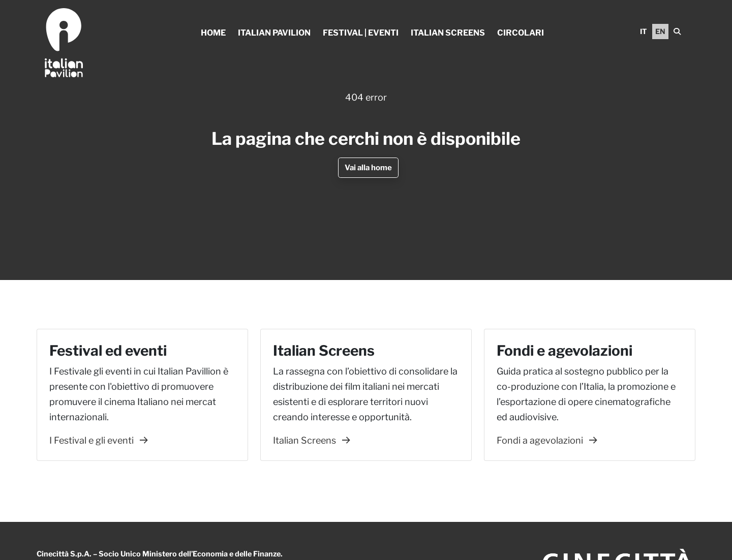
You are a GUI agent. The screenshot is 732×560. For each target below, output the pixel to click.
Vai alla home (368, 168)
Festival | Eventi (361, 33)
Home (213, 33)
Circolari (521, 33)
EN (660, 31)
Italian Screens (448, 33)
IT (644, 31)
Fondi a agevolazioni (547, 440)
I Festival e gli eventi (99, 440)
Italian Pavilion (274, 33)
